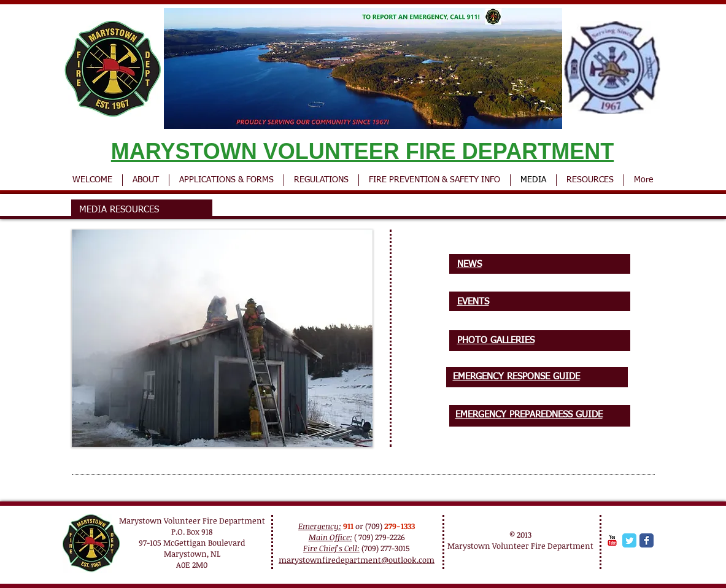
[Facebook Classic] (647, 540)
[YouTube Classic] (612, 540)
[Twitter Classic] (629, 540)
